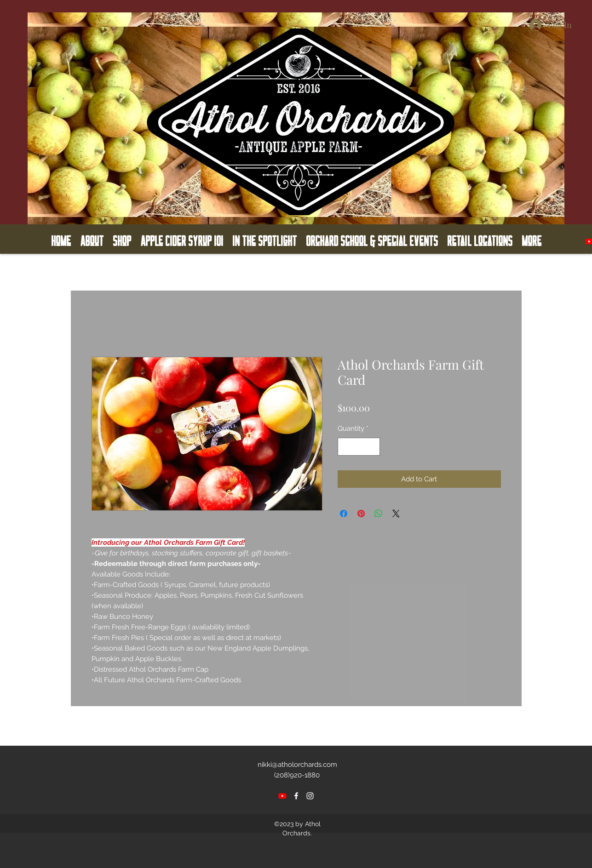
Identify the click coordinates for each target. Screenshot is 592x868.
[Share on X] (396, 514)
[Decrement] (345, 447)
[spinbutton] (359, 447)
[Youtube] (282, 796)
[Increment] (372, 447)
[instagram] (310, 796)
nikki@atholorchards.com (297, 765)
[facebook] (296, 796)
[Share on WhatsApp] (379, 514)
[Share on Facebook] (344, 514)
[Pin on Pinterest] (361, 514)
